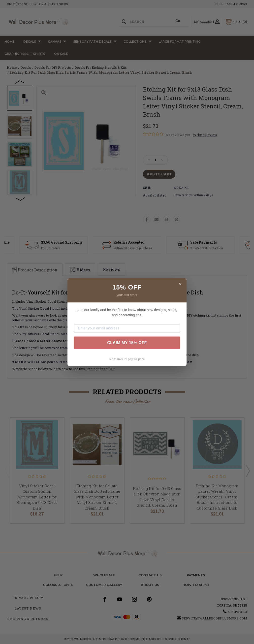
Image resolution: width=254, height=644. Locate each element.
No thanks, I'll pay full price (127, 359)
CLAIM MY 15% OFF (127, 343)
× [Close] (180, 284)
